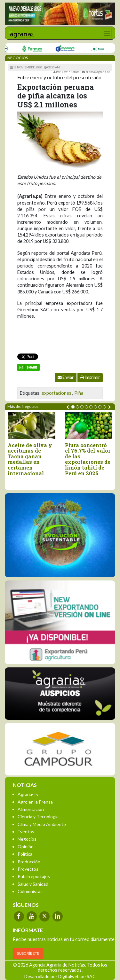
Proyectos (28, 869)
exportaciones (56, 393)
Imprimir (90, 377)
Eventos (26, 832)
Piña (79, 393)
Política (25, 854)
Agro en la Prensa (35, 802)
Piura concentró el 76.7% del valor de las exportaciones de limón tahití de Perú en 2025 (88, 459)
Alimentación (31, 809)
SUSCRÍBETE (28, 953)
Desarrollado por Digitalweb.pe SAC (60, 976)
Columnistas (30, 891)
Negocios (27, 839)
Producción (29, 862)
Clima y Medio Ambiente (42, 824)
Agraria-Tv (28, 794)
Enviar (66, 377)
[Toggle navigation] (107, 33)
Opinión (26, 847)
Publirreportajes (34, 876)
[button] (73, 407)
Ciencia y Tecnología (38, 817)
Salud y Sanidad (33, 884)
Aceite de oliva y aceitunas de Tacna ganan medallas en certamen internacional (30, 459)
